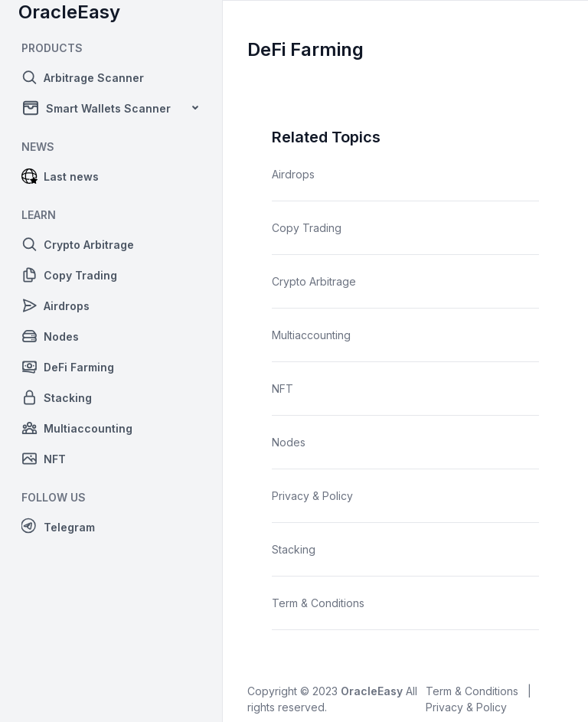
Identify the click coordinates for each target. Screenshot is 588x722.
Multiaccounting (311, 335)
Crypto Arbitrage (314, 281)
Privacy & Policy (312, 496)
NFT (283, 389)
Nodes (289, 442)
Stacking (294, 549)
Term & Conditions (318, 603)
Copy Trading (307, 228)
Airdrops (293, 174)
